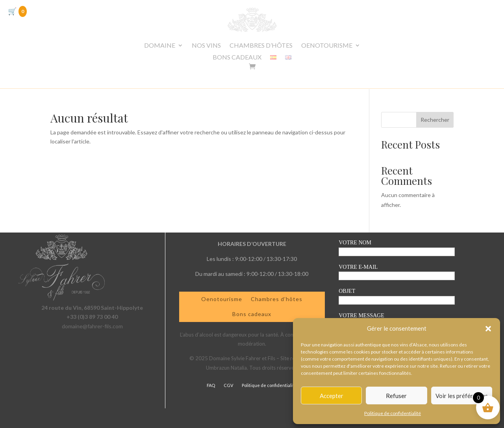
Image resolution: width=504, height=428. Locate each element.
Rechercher (435, 120)
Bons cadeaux (252, 314)
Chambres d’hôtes (277, 299)
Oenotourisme (222, 299)
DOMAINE (160, 46)
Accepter (332, 396)
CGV (228, 385)
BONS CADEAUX (237, 58)
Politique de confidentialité (393, 413)
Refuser (396, 396)
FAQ (211, 385)
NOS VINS (206, 46)
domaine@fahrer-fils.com (92, 326)
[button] (488, 329)
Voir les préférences (462, 396)
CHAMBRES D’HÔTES (261, 46)
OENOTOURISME (327, 46)
